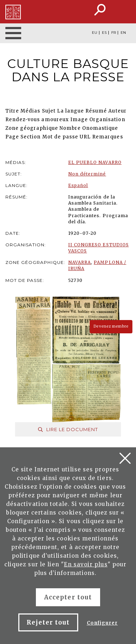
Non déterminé (87, 174)
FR (114, 33)
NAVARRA (79, 262)
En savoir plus (86, 564)
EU (95, 33)
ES (104, 33)
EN (123, 33)
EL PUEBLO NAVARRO (95, 162)
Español (78, 185)
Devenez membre (111, 326)
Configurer (102, 623)
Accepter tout (68, 597)
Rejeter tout (48, 622)
